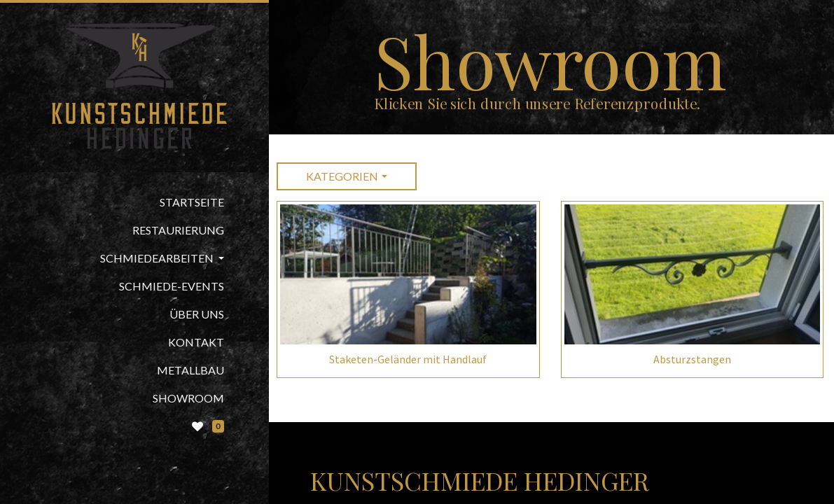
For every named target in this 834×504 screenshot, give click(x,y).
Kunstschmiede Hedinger (480, 480)
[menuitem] (134, 202)
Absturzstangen (692, 359)
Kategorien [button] (342, 176)
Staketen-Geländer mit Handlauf (408, 359)
